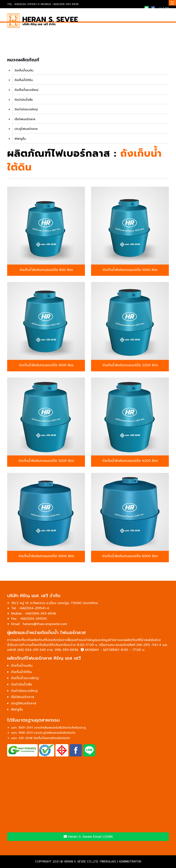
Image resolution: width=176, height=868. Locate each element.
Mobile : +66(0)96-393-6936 (34, 614)
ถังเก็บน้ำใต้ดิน (24, 80)
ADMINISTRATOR (130, 862)
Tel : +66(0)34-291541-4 (30, 608)
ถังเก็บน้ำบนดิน (24, 70)
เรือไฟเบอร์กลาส (25, 119)
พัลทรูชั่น (20, 139)
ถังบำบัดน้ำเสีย (24, 100)
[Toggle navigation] (172, 3)
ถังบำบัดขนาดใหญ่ (26, 109)
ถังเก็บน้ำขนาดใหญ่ (26, 90)
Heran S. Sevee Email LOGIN (88, 837)
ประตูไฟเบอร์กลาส (26, 129)
